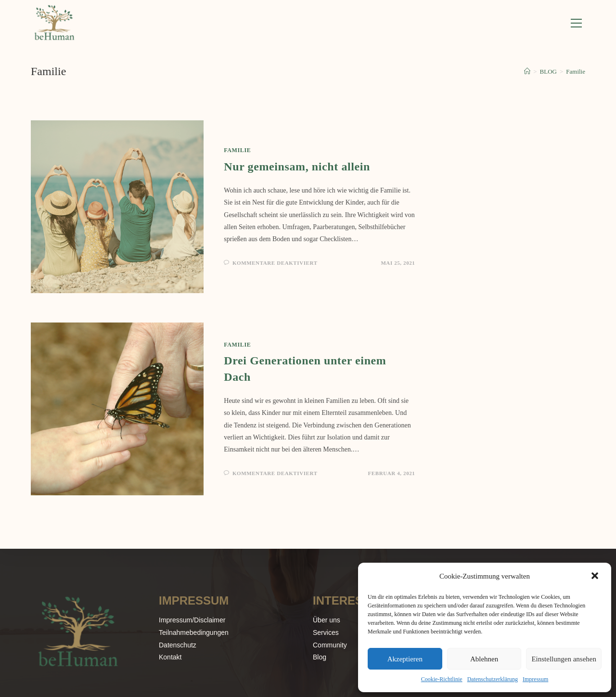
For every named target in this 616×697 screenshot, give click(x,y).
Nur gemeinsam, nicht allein (297, 168)
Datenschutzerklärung (493, 679)
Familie (576, 72)
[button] (596, 577)
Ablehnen (484, 659)
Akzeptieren (405, 659)
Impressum (535, 679)
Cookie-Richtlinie (442, 679)
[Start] (527, 72)
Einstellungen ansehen (564, 659)
